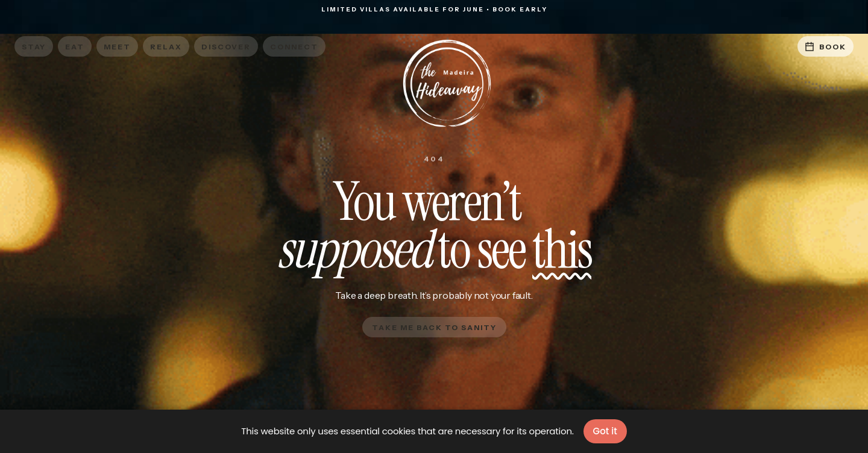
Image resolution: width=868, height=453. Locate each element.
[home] (434, 84)
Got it (605, 431)
